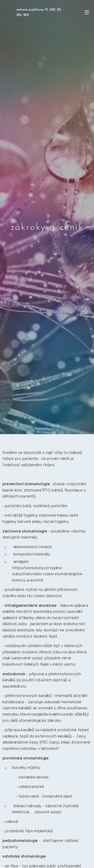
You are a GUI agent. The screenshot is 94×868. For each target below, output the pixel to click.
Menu (87, 12)
